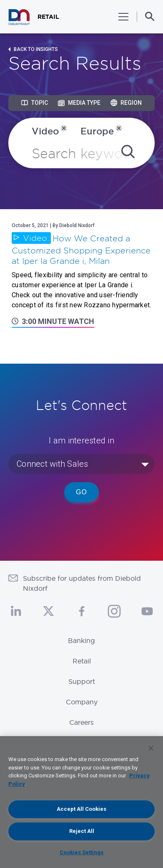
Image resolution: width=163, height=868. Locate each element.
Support (82, 681)
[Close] (151, 748)
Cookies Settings (81, 852)
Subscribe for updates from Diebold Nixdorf (82, 583)
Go (81, 492)
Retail (82, 661)
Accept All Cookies (81, 809)
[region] (81, 802)
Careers (81, 722)
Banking (81, 640)
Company (82, 702)
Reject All (82, 831)
